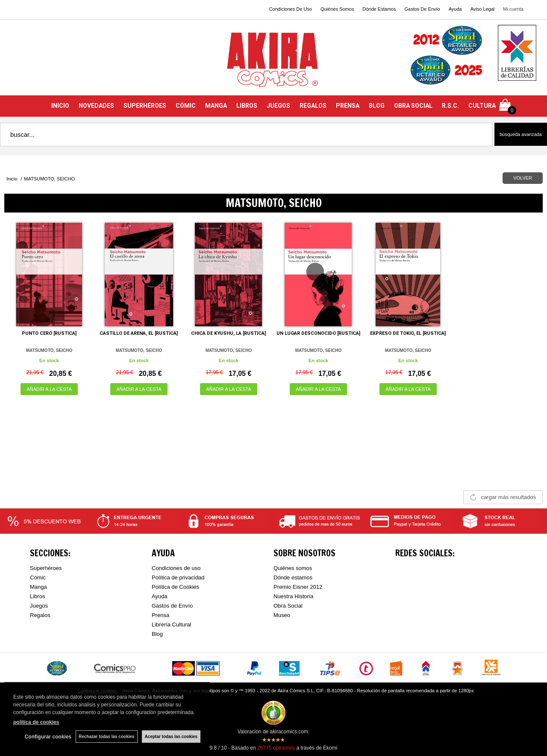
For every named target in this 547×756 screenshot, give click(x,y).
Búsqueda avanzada (521, 134)
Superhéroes (46, 568)
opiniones (276, 748)
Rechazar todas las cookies (107, 737)
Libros (37, 596)
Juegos (39, 606)
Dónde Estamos (379, 9)
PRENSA (348, 106)
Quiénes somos (293, 568)
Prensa (160, 615)
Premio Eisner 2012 (298, 587)
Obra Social (288, 606)
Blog (157, 634)
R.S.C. (450, 106)
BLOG (377, 106)
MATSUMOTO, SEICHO (49, 350)
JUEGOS (278, 106)
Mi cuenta (513, 9)
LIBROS (247, 106)
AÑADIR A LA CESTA (49, 389)
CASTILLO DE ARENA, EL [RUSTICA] (139, 333)
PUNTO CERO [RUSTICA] (49, 333)
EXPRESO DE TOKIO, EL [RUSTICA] (408, 333)
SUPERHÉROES (145, 106)
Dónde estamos (293, 577)
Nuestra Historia (293, 596)
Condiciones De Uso (291, 9)
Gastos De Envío (422, 9)
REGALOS (313, 106)
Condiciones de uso (176, 568)
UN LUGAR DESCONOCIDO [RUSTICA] (318, 333)
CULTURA (482, 106)
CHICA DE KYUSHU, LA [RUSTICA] (228, 333)
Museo (282, 615)
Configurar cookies (48, 737)
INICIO (60, 106)
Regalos (40, 615)
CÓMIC (186, 106)
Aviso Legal (483, 9)
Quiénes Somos (337, 9)
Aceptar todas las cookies (171, 737)
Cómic (38, 577)
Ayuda (455, 9)
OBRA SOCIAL (413, 106)
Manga (38, 587)
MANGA (216, 106)
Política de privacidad (178, 577)
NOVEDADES (96, 106)
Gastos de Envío (172, 606)
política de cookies (36, 722)
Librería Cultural (172, 625)
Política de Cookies (175, 587)
